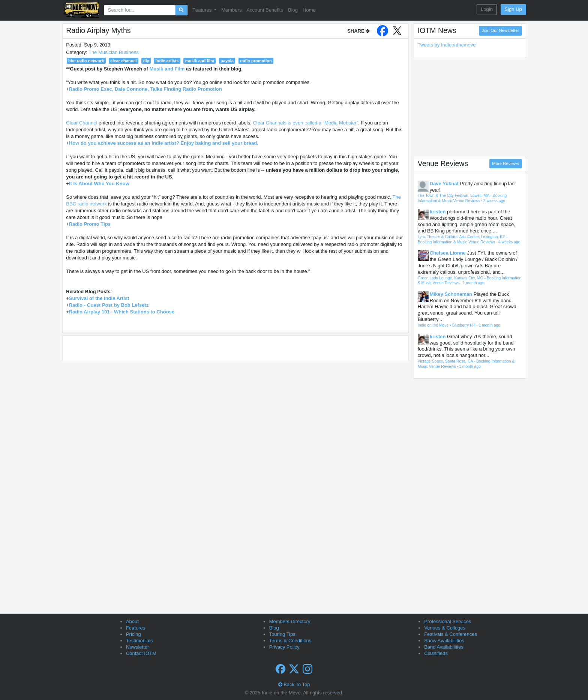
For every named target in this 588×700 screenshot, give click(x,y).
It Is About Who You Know (99, 184)
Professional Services (448, 621)
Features (136, 628)
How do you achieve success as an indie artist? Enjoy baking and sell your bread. (164, 143)
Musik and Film (167, 69)
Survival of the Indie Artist (99, 298)
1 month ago (474, 283)
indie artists (167, 61)
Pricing (133, 634)
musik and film (200, 61)
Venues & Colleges (445, 628)
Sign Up (513, 9)
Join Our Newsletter (501, 30)
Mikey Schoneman (451, 294)
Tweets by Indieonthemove (447, 45)
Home (309, 10)
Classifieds (436, 653)
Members (231, 10)
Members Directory (290, 621)
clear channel (124, 61)
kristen (438, 212)
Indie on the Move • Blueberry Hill (447, 325)
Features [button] (203, 10)
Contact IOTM (141, 653)
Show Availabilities (444, 641)
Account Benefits (265, 10)
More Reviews (505, 163)
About (132, 621)
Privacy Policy (284, 647)
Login (487, 9)
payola (227, 61)
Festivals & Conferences (451, 634)
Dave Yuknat (444, 184)
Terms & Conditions (290, 641)
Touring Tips (282, 634)
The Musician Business (114, 52)
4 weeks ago (509, 242)
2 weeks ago (494, 201)
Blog (293, 10)
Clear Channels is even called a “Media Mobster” (305, 123)
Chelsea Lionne (448, 253)
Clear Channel (82, 123)
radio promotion (256, 61)
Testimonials (139, 641)
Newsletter (137, 647)
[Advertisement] (470, 106)
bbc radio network (86, 61)
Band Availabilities (444, 647)
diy (146, 61)
